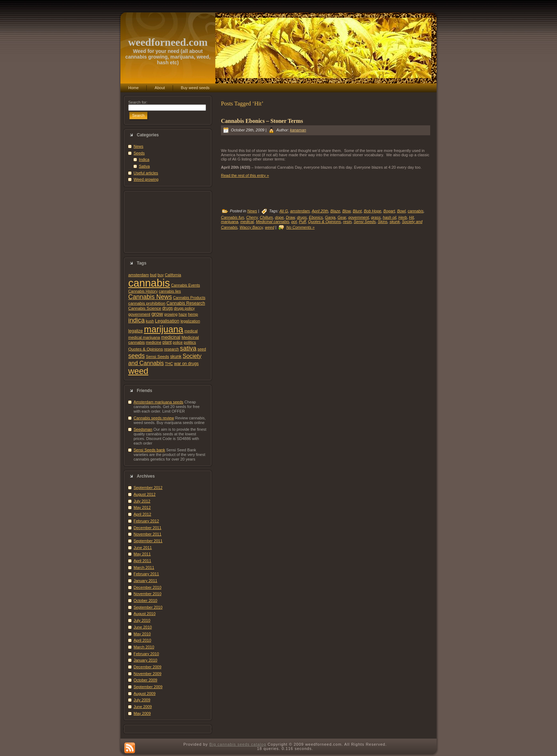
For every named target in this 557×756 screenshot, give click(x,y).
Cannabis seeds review (154, 418)
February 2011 (146, 574)
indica (136, 320)
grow (157, 314)
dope (279, 217)
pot (294, 222)
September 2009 (148, 687)
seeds (137, 356)
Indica (144, 159)
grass (376, 217)
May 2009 (142, 713)
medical (191, 331)
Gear (342, 217)
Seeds (139, 153)
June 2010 (143, 627)
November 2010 (147, 594)
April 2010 (142, 640)
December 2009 (147, 667)
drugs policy (185, 308)
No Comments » (300, 227)
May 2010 (142, 634)
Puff (303, 222)
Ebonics (316, 217)
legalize (136, 331)
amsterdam (139, 275)
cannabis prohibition (147, 303)
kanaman (298, 130)
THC (169, 364)
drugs (168, 308)
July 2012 (142, 501)
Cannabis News (150, 297)
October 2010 (145, 600)
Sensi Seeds (158, 356)
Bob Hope (372, 211)
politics (190, 342)
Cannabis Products (189, 298)
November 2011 (147, 534)
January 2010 (145, 660)
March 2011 (144, 567)
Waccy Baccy (251, 227)
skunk (176, 357)
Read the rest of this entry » (245, 175)
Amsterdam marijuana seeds (158, 402)
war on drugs (186, 364)
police (178, 342)
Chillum (266, 217)
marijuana (164, 329)
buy (160, 275)
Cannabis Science (145, 308)
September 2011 (148, 541)
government (139, 314)
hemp (193, 314)
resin (347, 222)
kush (150, 321)
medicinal (171, 337)
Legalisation (167, 321)
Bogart (389, 211)
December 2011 (147, 528)
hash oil (390, 217)
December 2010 (147, 587)
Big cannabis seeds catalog (238, 744)
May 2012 (142, 507)
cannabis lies (170, 291)
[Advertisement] (168, 222)
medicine (154, 342)
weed (138, 371)
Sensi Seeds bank (149, 450)
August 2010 (145, 614)
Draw (290, 217)
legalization (190, 321)
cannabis (149, 283)
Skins (383, 222)
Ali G (284, 211)
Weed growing (146, 179)
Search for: (138, 102)
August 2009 (145, 694)
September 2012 (148, 488)
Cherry (252, 217)
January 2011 (145, 581)
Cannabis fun (232, 217)
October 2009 (145, 680)
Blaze (335, 211)
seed (202, 349)
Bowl (401, 211)
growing (171, 314)
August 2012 (145, 494)
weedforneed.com (168, 42)
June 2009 (143, 707)
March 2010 (144, 647)
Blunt (357, 211)
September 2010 (148, 607)
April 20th (320, 211)
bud (153, 275)
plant (167, 342)
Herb (403, 217)
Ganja (330, 217)
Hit (412, 217)
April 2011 (142, 561)
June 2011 (143, 548)
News (139, 146)
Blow (347, 211)
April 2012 (142, 514)
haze (183, 314)
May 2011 (142, 554)
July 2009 (142, 700)
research (172, 349)
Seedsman (143, 429)
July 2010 (142, 620)
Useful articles (146, 173)
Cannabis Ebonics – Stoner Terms (262, 121)
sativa (188, 348)
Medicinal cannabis (272, 222)
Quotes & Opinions (146, 349)
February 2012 (146, 521)
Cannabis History (143, 291)
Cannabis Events (185, 285)
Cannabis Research (186, 303)
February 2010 (146, 654)
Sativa (144, 166)
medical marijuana (144, 337)
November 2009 (147, 674)
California (173, 275)
